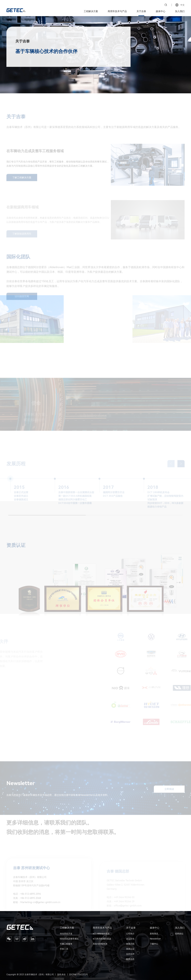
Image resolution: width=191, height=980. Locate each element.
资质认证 (130, 949)
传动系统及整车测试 (69, 939)
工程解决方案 (91, 11)
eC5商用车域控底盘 (102, 939)
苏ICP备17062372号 (78, 974)
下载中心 (154, 944)
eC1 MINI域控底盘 (101, 934)
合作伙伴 (130, 954)
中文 (180, 5)
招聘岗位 (179, 934)
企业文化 (130, 939)
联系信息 (130, 959)
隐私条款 (61, 974)
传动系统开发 (66, 934)
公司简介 (130, 934)
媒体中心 (161, 11)
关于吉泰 (141, 11)
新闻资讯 (154, 934)
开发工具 (64, 949)
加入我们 (180, 11)
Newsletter (155, 939)
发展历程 (130, 944)
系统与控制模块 (100, 944)
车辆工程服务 (66, 944)
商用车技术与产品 (117, 11)
